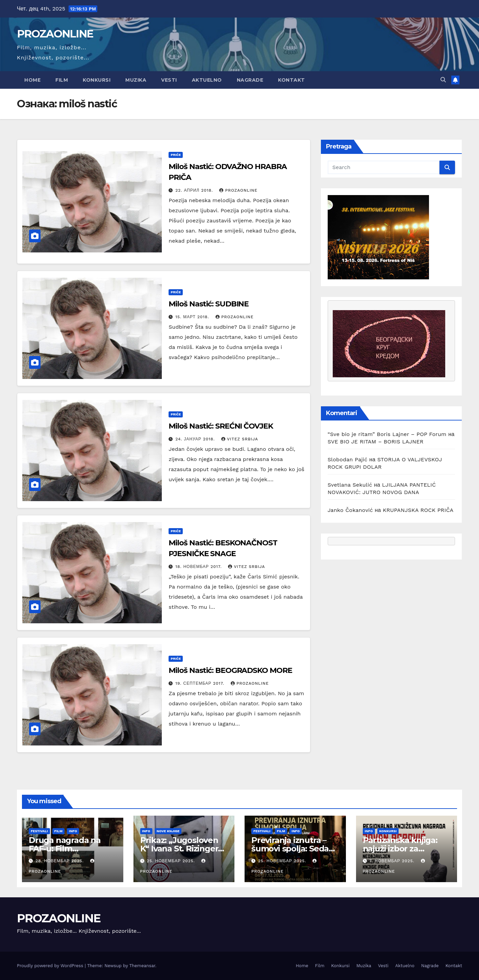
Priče (176, 155)
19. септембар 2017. (201, 683)
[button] (443, 80)
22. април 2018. (195, 190)
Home (32, 80)
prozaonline (238, 190)
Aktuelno (207, 80)
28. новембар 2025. (60, 861)
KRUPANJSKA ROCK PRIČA (418, 510)
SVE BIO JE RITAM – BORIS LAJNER (376, 442)
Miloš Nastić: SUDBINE (209, 304)
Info (73, 831)
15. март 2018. (193, 317)
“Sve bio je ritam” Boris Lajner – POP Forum (387, 434)
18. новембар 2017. (199, 567)
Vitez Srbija (240, 439)
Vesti (169, 80)
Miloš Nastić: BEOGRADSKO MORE (230, 670)
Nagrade (250, 80)
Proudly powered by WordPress (51, 966)
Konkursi (97, 80)
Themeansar (142, 966)
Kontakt (292, 80)
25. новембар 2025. (172, 861)
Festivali (39, 831)
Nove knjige (168, 831)
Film (62, 80)
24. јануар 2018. (196, 439)
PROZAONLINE (55, 34)
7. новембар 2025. (393, 861)
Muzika (136, 80)
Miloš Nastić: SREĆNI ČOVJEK (221, 426)
